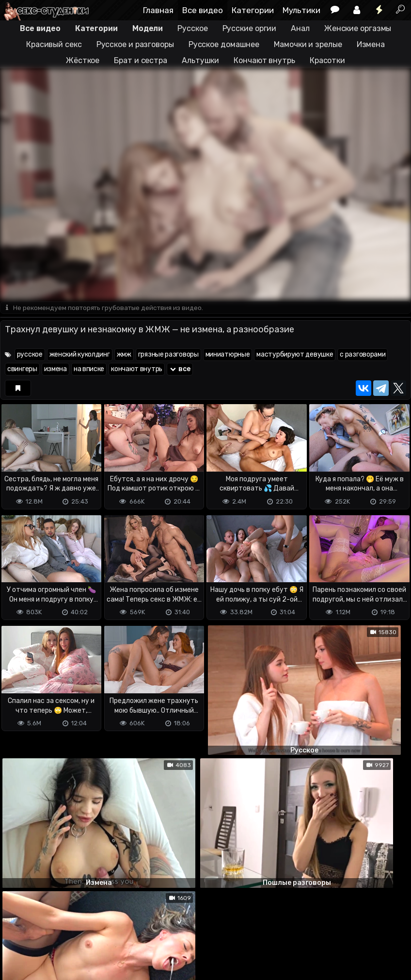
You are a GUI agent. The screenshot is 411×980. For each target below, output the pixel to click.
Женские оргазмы (358, 28)
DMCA (16, 934)
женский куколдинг (80, 355)
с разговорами (363, 355)
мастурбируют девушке (295, 355)
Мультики (301, 10)
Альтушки (200, 60)
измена (55, 369)
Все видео (203, 10)
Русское (192, 28)
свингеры (22, 369)
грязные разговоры (168, 355)
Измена (371, 44)
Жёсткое (83, 60)
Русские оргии (250, 28)
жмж (124, 355)
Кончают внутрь (264, 60)
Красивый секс (54, 44)
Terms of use (50, 934)
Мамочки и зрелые (308, 44)
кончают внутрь (137, 369)
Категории (253, 10)
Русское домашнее (224, 44)
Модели (148, 28)
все (180, 369)
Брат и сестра (141, 60)
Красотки (327, 60)
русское (30, 355)
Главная (158, 10)
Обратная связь (101, 934)
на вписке (89, 369)
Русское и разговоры (135, 44)
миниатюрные (228, 355)
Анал (300, 28)
